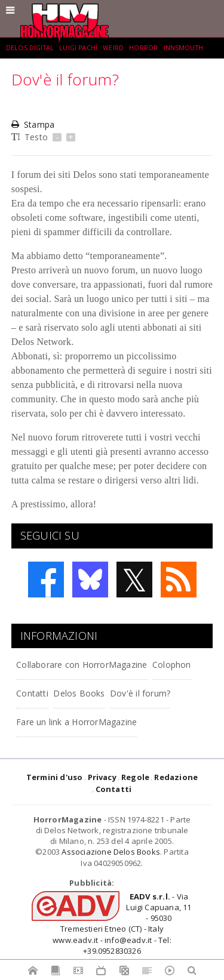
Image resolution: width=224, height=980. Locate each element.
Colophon (172, 665)
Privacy (102, 777)
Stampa (33, 124)
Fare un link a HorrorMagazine (76, 722)
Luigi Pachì (78, 48)
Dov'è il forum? (140, 693)
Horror (143, 48)
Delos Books (79, 693)
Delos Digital (30, 48)
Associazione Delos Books (111, 852)
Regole (135, 777)
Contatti (32, 693)
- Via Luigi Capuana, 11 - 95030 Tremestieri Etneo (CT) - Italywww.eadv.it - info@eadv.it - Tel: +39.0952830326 (122, 924)
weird (113, 48)
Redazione (176, 777)
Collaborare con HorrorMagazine (82, 665)
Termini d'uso (55, 777)
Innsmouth (183, 48)
